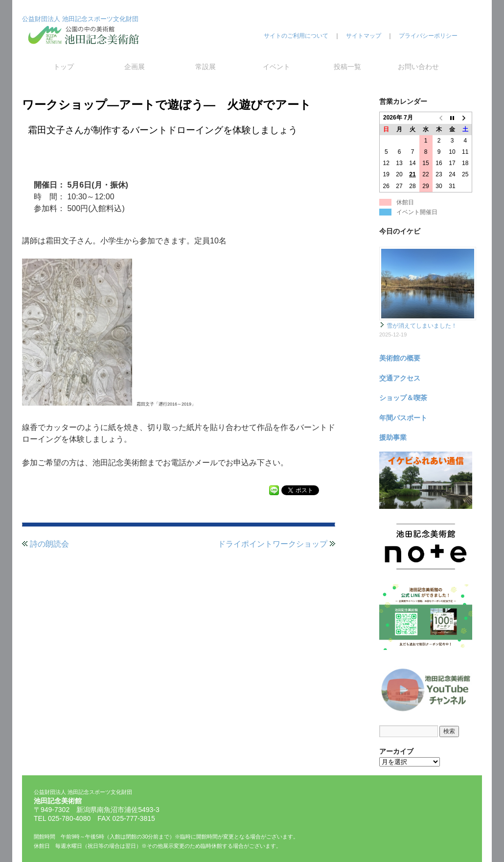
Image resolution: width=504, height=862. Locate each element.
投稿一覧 (347, 67)
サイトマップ (364, 36)
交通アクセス (400, 378)
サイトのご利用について (296, 36)
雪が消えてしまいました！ (422, 326)
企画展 (135, 67)
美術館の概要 (400, 358)
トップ (64, 67)
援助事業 (393, 437)
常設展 (206, 67)
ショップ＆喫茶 (403, 398)
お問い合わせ (418, 67)
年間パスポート (403, 418)
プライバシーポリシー (428, 36)
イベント (276, 67)
